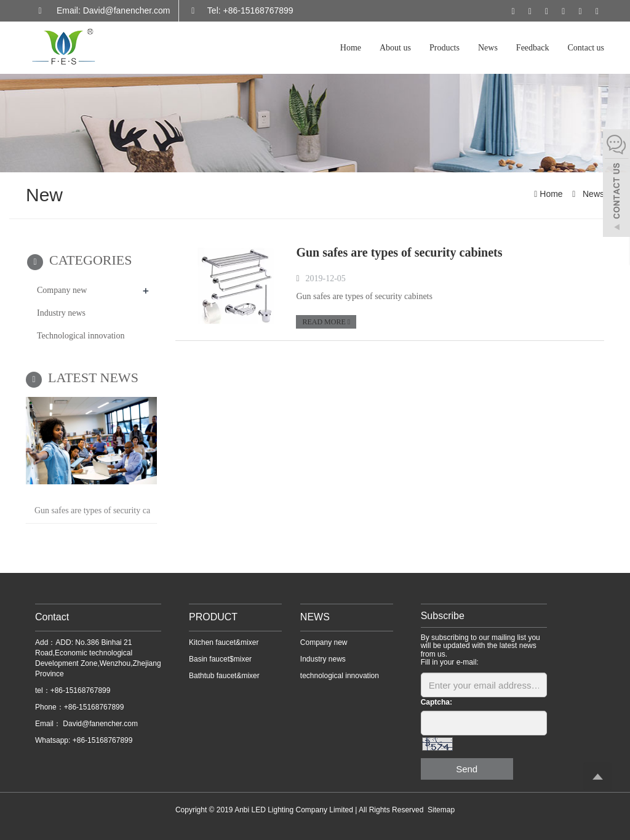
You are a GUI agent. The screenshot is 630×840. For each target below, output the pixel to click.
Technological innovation (81, 336)
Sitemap (441, 810)
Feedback (533, 48)
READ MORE (326, 322)
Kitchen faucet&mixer (224, 642)
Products (445, 48)
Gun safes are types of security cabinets (399, 252)
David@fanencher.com (99, 724)
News (488, 48)
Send (467, 769)
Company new (62, 290)
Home (351, 48)
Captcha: (437, 702)
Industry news (61, 313)
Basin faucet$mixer (220, 659)
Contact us (586, 48)
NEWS (315, 617)
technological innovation (340, 676)
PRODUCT (213, 617)
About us (395, 48)
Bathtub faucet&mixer (224, 676)
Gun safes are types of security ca (92, 510)
